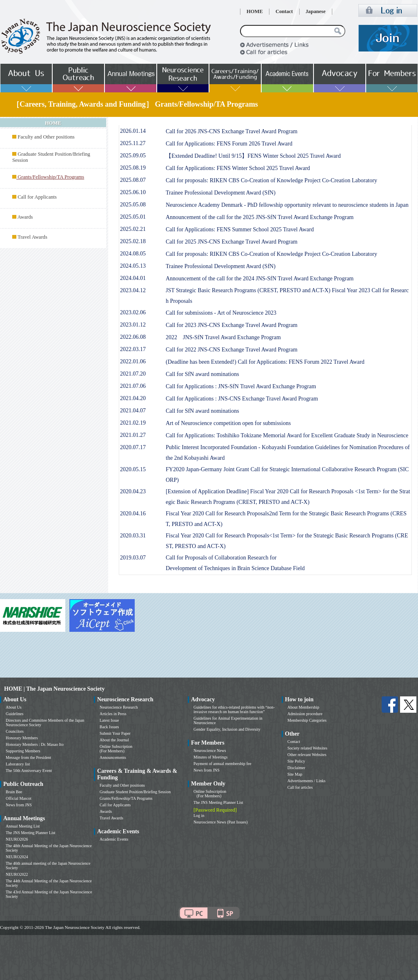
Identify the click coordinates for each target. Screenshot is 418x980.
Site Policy (296, 761)
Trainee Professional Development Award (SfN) (221, 193)
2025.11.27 (133, 143)
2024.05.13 (133, 266)
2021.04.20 (133, 398)
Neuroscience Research (119, 707)
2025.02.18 (133, 241)
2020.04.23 (133, 491)
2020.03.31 (133, 536)
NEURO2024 (17, 857)
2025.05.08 (133, 205)
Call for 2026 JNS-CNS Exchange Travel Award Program (232, 131)
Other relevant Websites (307, 755)
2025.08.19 (133, 168)
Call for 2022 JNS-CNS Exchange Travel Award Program (232, 350)
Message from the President (28, 757)
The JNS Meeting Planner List (31, 833)
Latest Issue (109, 720)
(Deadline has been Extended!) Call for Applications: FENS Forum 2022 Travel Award (265, 362)
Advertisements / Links (306, 781)
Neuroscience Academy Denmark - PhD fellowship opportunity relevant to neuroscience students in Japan (287, 205)
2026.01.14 (133, 131)
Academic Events (114, 839)
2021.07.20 (133, 374)
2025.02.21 (133, 229)
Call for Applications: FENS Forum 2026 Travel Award (229, 144)
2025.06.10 (133, 192)
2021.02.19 (133, 423)
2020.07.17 (133, 447)
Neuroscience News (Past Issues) (220, 822)
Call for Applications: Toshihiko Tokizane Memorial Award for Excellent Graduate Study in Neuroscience (287, 435)
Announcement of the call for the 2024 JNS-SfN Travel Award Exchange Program (260, 279)
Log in (199, 816)
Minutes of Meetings (210, 757)
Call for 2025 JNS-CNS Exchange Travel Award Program (232, 242)
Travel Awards (32, 237)
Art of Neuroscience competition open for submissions (228, 423)
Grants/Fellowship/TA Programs (126, 798)
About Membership (303, 707)
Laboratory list (18, 764)
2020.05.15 (133, 469)
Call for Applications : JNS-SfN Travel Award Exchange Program (241, 386)
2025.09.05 (133, 156)
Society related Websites (307, 748)
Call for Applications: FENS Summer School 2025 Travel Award (240, 229)
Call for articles (300, 787)
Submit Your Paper (115, 733)
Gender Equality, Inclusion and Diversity (227, 729)
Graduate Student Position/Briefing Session (135, 792)
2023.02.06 (133, 312)
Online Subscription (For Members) (116, 749)
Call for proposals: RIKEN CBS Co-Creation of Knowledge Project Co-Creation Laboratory (271, 180)
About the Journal (114, 740)
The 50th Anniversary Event (29, 771)
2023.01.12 (133, 325)
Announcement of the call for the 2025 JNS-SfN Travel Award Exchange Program (260, 217)
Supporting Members (23, 751)
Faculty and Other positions (46, 137)
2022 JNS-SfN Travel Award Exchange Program (223, 337)
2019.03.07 (133, 558)
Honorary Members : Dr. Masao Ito (35, 744)
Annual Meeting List (23, 826)
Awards (25, 217)
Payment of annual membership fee (222, 764)
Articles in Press (113, 714)
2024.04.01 (133, 278)
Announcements (113, 757)
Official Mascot (19, 798)
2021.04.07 (133, 411)
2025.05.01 (133, 217)
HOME (255, 11)
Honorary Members (22, 738)
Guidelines (14, 714)
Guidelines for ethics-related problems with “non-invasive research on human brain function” (234, 709)
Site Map (295, 774)
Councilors (15, 731)
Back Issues (109, 727)
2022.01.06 (133, 361)
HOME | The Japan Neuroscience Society (54, 689)
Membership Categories (307, 720)
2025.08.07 (133, 180)
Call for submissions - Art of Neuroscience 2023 (221, 313)
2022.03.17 (133, 349)
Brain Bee (14, 792)
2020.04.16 (133, 513)
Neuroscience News (210, 751)
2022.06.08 (133, 337)
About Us (14, 707)
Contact (284, 11)
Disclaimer (296, 768)
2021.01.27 (133, 435)
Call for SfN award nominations (202, 374)
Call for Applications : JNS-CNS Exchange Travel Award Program (242, 399)
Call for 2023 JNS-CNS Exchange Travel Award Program (232, 325)
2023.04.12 (133, 290)
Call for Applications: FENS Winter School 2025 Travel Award (238, 168)
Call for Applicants (37, 197)
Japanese (316, 11)
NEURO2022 (17, 874)
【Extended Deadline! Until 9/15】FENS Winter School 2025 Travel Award (253, 156)
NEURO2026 (17, 839)
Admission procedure (305, 714)
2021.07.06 (133, 386)
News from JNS (19, 805)
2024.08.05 (133, 254)
